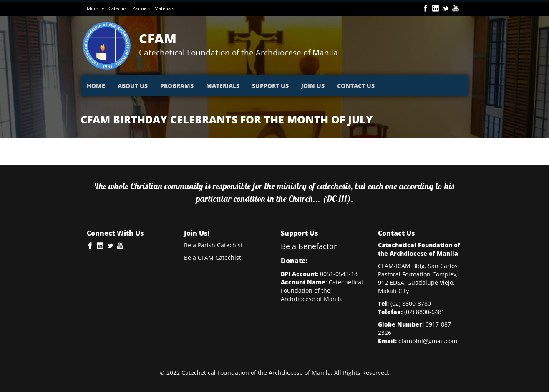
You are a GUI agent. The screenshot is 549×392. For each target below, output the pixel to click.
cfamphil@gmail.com (428, 341)
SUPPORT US (270, 86)
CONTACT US (356, 86)
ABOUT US (133, 86)
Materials (164, 8)
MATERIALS (223, 86)
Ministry (96, 8)
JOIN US (313, 86)
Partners (141, 8)
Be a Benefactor (309, 246)
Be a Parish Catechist (213, 245)
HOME (96, 86)
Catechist (118, 8)
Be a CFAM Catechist (213, 258)
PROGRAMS (177, 86)
